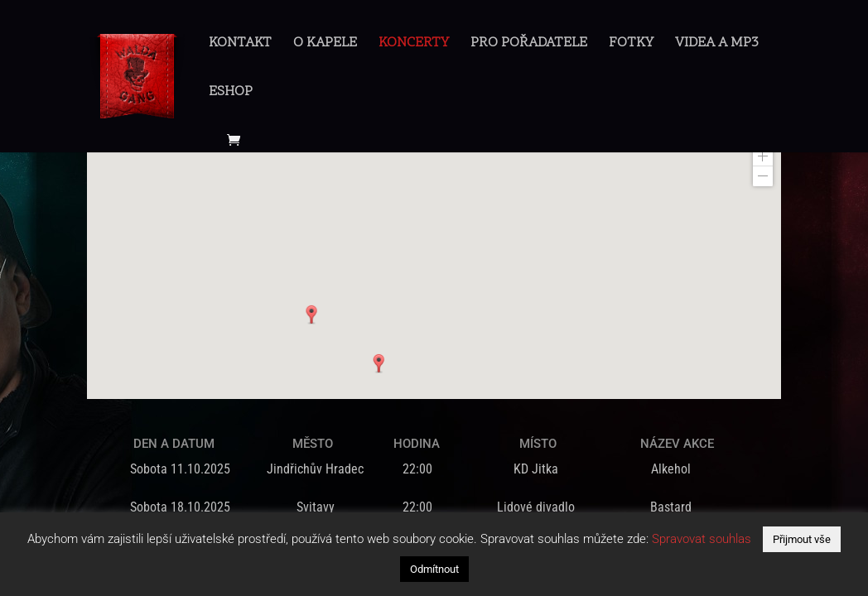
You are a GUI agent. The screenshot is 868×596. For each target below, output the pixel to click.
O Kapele (325, 45)
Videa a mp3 (717, 45)
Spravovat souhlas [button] (702, 539)
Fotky (631, 45)
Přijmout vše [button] (802, 539)
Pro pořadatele (529, 45)
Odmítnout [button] (434, 569)
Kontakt (240, 45)
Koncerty (414, 45)
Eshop (231, 94)
